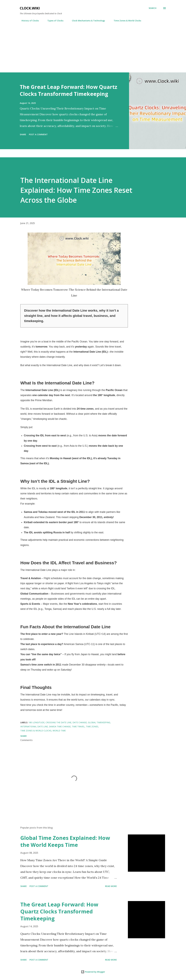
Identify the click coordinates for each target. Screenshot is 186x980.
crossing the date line (58, 722)
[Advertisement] (93, 46)
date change (80, 722)
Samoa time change (60, 726)
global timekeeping (99, 722)
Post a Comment (38, 134)
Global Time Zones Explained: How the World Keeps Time (65, 841)
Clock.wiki (30, 8)
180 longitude (36, 722)
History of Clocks (28, 21)
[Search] (153, 8)
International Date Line (34, 726)
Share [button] (23, 134)
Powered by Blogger (93, 972)
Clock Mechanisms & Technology (87, 21)
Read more (111, 886)
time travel (78, 726)
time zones (92, 726)
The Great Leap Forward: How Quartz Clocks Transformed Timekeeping (69, 90)
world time (59, 731)
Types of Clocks (54, 21)
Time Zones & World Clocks (126, 21)
